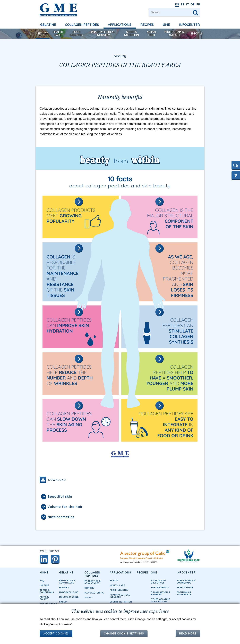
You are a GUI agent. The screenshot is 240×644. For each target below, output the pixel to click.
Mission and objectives (158, 582)
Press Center (185, 588)
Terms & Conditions (47, 591)
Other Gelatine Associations (160, 600)
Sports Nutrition (131, 33)
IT (188, 4)
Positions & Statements (184, 593)
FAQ (42, 581)
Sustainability (160, 588)
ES (183, 4)
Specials (196, 33)
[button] (236, 165)
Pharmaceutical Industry (103, 33)
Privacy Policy (45, 598)
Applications (120, 25)
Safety (63, 602)
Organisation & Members (160, 593)
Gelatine (48, 25)
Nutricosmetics (61, 517)
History (64, 588)
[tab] (120, 497)
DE (193, 4)
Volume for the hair (65, 507)
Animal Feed (152, 33)
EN (177, 4)
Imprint (44, 585)
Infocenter (189, 25)
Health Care (58, 33)
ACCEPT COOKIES (56, 633)
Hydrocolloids (69, 592)
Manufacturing (69, 597)
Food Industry (77, 33)
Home (44, 572)
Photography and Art (174, 33)
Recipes (147, 25)
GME (166, 25)
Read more (188, 633)
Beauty (43, 33)
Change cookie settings (124, 633)
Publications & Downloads (186, 582)
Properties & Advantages (67, 582)
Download (57, 480)
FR (198, 4)
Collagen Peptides (82, 25)
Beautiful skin (60, 496)
